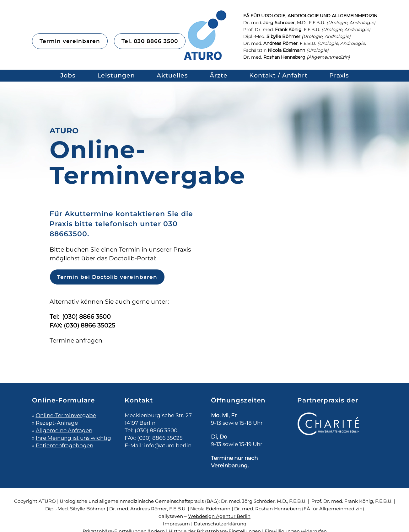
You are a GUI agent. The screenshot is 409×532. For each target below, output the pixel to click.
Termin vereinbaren (70, 41)
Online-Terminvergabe (66, 415)
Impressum (176, 524)
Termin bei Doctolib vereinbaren (107, 277)
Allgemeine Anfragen (64, 430)
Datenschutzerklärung (220, 524)
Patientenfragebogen (65, 445)
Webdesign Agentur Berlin (219, 516)
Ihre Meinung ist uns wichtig (73, 438)
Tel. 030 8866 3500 (150, 41)
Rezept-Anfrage (57, 423)
